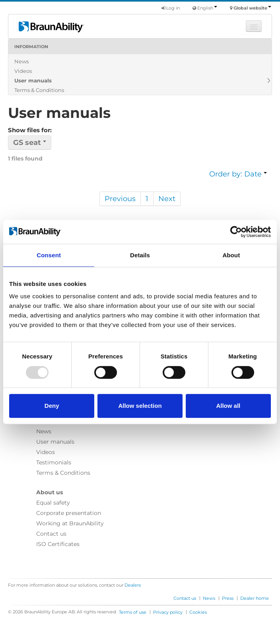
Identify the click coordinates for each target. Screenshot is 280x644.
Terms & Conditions (39, 90)
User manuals (33, 80)
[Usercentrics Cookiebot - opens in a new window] (236, 232)
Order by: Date (238, 174)
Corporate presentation (69, 513)
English (207, 8)
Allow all (228, 406)
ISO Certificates (58, 544)
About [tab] (231, 255)
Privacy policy (168, 612)
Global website (252, 8)
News (21, 61)
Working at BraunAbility (70, 523)
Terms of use (133, 612)
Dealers (133, 585)
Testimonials (54, 462)
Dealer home (255, 598)
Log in (171, 8)
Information (31, 47)
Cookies (198, 612)
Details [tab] (140, 255)
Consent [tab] (49, 255)
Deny (52, 406)
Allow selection (140, 406)
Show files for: (30, 130)
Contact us (51, 534)
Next (167, 199)
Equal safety (53, 503)
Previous (120, 199)
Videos (23, 71)
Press (228, 598)
